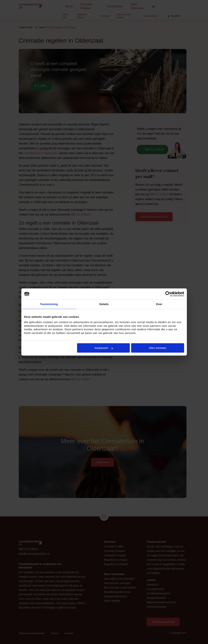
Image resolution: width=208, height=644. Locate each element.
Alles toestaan (158, 348)
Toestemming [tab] (49, 304)
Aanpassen (104, 348)
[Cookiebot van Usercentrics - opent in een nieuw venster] (168, 294)
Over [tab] (159, 304)
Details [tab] (104, 304)
